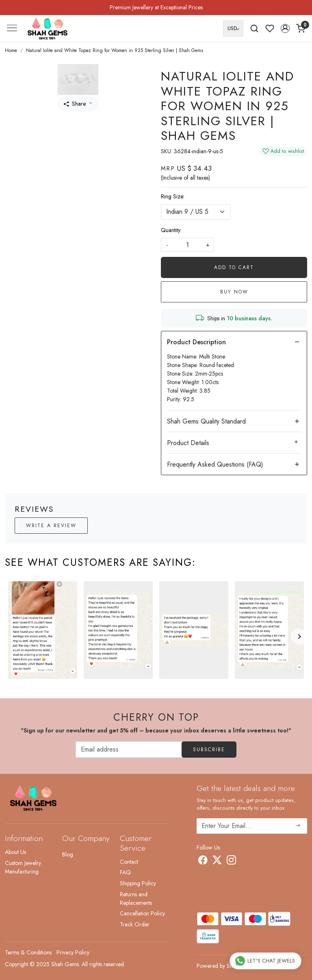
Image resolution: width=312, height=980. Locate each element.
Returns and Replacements (136, 899)
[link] (254, 28)
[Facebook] (203, 861)
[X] (217, 861)
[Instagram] (231, 861)
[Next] (299, 637)
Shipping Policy (138, 883)
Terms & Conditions (28, 952)
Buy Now (234, 292)
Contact (129, 862)
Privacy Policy (73, 952)
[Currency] (233, 28)
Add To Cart (234, 267)
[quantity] (187, 245)
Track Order (135, 924)
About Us (15, 852)
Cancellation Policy (142, 913)
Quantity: (171, 230)
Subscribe (209, 750)
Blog (68, 854)
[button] (285, 28)
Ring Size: (173, 196)
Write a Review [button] (51, 526)
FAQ (125, 872)
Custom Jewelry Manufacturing (23, 867)
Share (75, 104)
